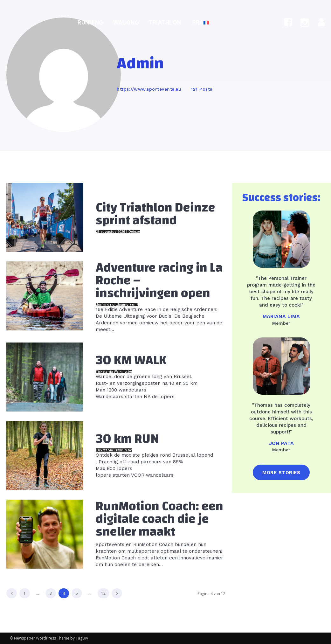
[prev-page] (12, 593)
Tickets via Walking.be (114, 371)
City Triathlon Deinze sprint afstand (155, 214)
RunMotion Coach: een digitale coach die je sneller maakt (159, 519)
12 (103, 593)
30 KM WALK (131, 360)
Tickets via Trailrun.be (114, 450)
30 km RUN (128, 439)
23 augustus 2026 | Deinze (118, 232)
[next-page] (117, 593)
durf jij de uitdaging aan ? (117, 304)
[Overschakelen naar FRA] (200, 22)
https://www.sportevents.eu (149, 89)
